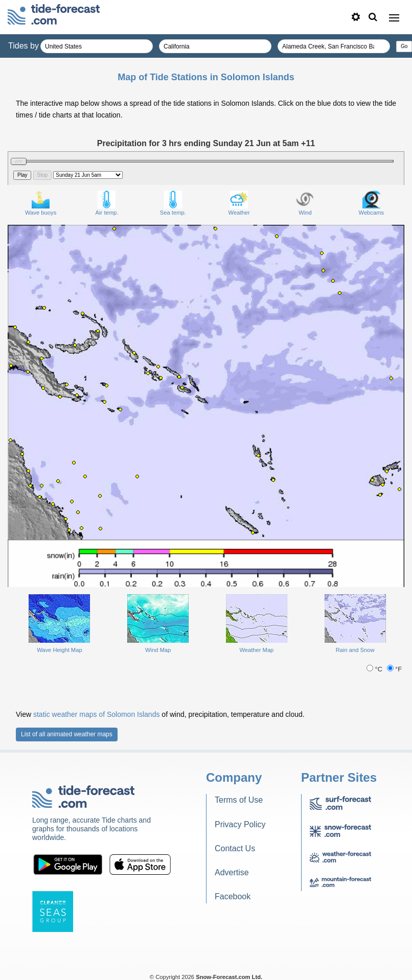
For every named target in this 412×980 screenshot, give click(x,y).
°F (395, 669)
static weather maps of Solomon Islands (96, 714)
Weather (239, 203)
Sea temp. (173, 203)
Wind (305, 203)
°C (375, 669)
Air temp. (107, 203)
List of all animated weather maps (67, 734)
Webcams (372, 203)
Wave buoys (41, 203)
